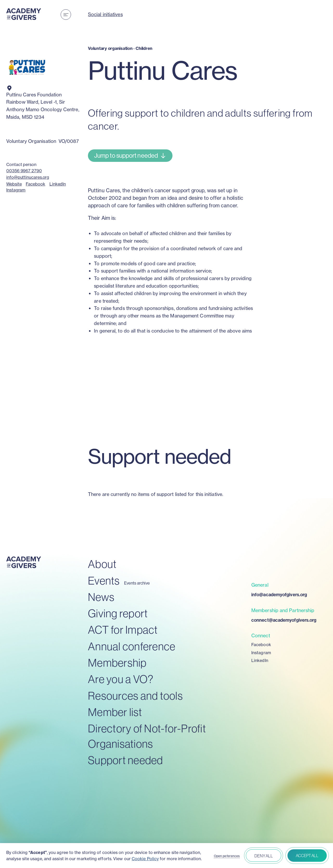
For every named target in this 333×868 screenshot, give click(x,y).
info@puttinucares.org (28, 177)
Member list (115, 712)
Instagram (16, 190)
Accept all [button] (307, 856)
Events (104, 581)
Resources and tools (135, 696)
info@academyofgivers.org (279, 595)
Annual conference (132, 646)
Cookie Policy (145, 859)
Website (14, 184)
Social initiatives (105, 14)
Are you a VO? (121, 679)
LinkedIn (58, 184)
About (102, 564)
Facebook (35, 184)
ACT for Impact (123, 630)
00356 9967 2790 (24, 171)
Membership (117, 663)
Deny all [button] (264, 856)
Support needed (126, 760)
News (101, 597)
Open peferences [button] (227, 856)
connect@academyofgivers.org (284, 620)
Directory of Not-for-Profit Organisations (147, 736)
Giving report (118, 613)
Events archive (137, 583)
